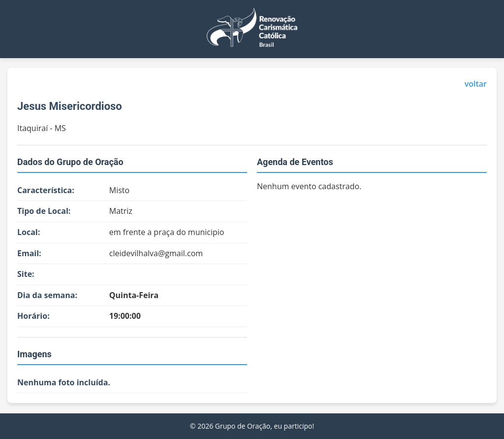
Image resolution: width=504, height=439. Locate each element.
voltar (476, 84)
